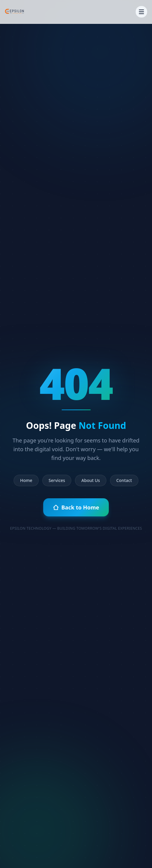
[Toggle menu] (141, 12)
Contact (124, 480)
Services (57, 480)
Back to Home (76, 507)
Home (26, 480)
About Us (91, 480)
